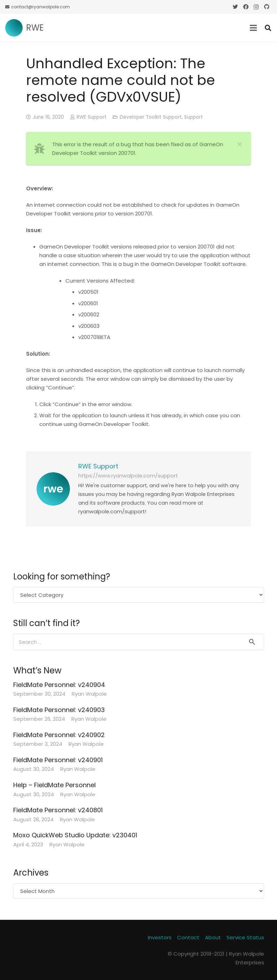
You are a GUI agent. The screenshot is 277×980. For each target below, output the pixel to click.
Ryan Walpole (89, 694)
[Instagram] (256, 7)
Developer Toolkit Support (151, 117)
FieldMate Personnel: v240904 (59, 685)
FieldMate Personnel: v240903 (59, 710)
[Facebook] (246, 7)
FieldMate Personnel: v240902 (59, 735)
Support (193, 117)
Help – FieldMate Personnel (54, 785)
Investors (160, 937)
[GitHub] (267, 7)
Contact (188, 937)
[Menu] (253, 28)
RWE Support (92, 117)
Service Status (245, 937)
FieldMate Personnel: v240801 (58, 810)
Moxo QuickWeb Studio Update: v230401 (75, 835)
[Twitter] (235, 7)
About (213, 937)
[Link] (14, 28)
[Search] (268, 28)
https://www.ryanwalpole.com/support (128, 476)
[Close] (239, 144)
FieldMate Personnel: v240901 (58, 760)
